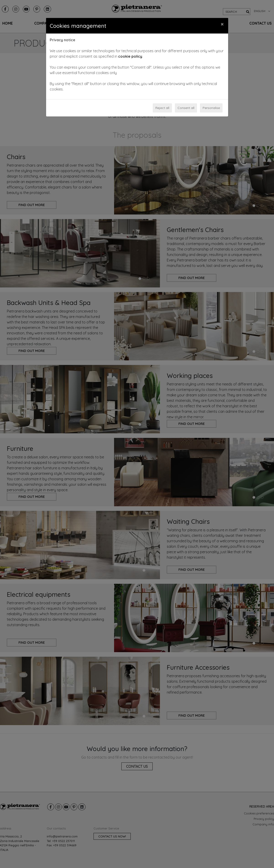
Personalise (211, 108)
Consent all (186, 108)
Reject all (162, 108)
